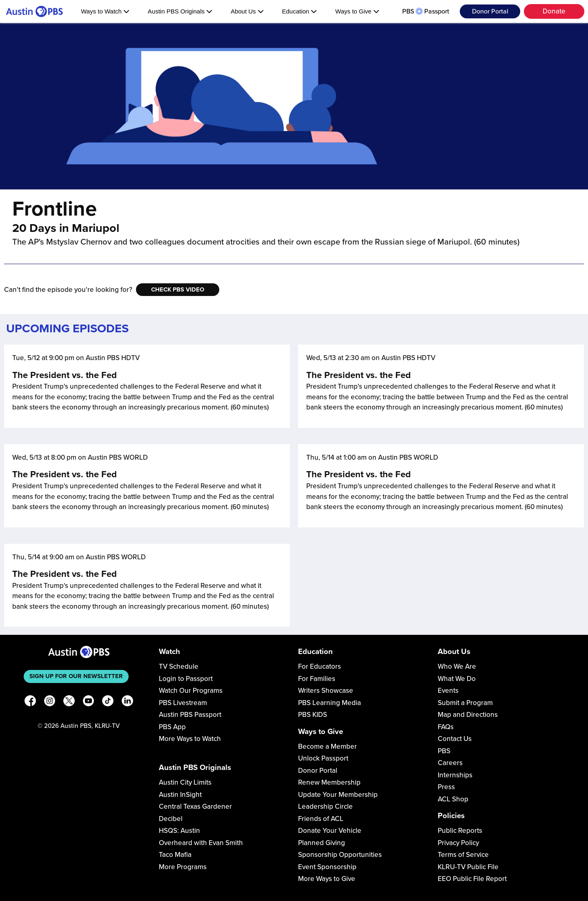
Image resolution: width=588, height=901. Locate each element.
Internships (455, 775)
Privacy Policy (458, 843)
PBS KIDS (313, 715)
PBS (444, 751)
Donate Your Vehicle (330, 831)
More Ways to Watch (190, 739)
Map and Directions (468, 715)
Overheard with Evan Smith (201, 843)
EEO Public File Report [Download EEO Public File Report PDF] (472, 879)
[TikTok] (108, 702)
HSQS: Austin (179, 831)
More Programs (183, 867)
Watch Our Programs (191, 691)
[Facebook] (30, 702)
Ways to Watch (105, 11)
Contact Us (455, 739)
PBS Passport (426, 11)
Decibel (171, 819)
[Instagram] (50, 702)
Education (299, 11)
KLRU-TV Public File (468, 867)
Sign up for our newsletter (76, 676)
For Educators (320, 666)
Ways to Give (357, 11)
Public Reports (460, 831)
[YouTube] (89, 702)
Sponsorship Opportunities (340, 855)
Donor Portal (490, 11)
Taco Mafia (175, 855)
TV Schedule (179, 666)
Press (446, 787)
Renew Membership (329, 782)
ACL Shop (453, 799)
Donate (554, 11)
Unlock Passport (323, 758)
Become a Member (327, 746)
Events (448, 691)
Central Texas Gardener (195, 806)
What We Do (457, 679)
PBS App (172, 727)
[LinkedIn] (127, 702)
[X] (69, 702)
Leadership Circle (325, 806)
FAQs (446, 727)
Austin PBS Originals (180, 11)
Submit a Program (465, 703)
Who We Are (457, 666)
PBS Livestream (183, 703)
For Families (317, 679)
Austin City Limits (185, 782)
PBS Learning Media (330, 703)
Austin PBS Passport (190, 715)
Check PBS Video (178, 289)
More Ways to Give (327, 879)
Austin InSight (180, 795)
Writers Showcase (326, 691)
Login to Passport (186, 679)
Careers (450, 763)
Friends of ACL (321, 819)
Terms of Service (463, 855)
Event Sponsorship (327, 867)
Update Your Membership (338, 795)
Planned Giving (322, 843)
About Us (247, 11)
